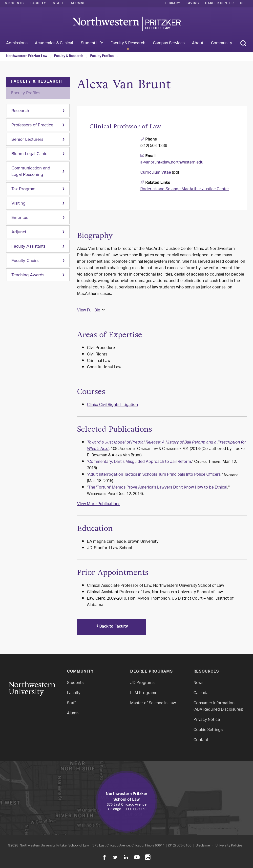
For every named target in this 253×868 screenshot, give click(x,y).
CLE (243, 4)
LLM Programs (144, 692)
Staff (58, 4)
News (198, 682)
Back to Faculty (112, 626)
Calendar (202, 692)
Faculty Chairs (25, 260)
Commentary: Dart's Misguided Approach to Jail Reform (140, 462)
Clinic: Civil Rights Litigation (112, 405)
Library (173, 4)
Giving (193, 4)
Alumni (78, 4)
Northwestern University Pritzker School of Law (54, 845)
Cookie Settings (208, 729)
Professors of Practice (32, 125)
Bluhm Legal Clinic (29, 154)
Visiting (18, 203)
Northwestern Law (126, 24)
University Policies (229, 845)
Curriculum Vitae (156, 173)
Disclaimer (203, 845)
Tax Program (23, 189)
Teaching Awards (28, 275)
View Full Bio (89, 311)
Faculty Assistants (28, 246)
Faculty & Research (69, 56)
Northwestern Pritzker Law (27, 56)
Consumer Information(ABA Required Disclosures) (218, 706)
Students (14, 4)
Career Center (219, 4)
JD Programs (142, 682)
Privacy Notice (207, 719)
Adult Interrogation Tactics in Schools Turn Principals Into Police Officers (154, 475)
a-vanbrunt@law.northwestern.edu (172, 163)
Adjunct (19, 232)
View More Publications (99, 504)
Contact (201, 739)
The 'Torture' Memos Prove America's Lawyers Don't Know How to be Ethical (158, 488)
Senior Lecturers (27, 139)
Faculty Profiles (102, 56)
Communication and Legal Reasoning (31, 171)
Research (20, 111)
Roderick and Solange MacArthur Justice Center (185, 189)
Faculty (38, 4)
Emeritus (20, 217)
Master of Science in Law (153, 702)
